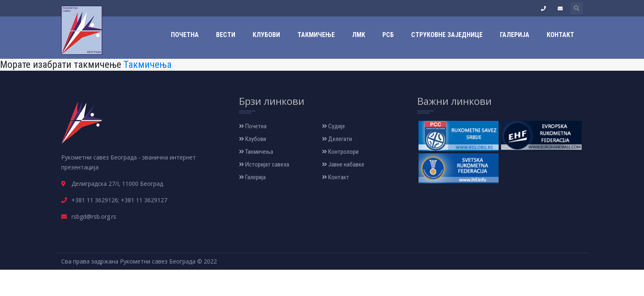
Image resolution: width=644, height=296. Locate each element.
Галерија (515, 35)
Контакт (560, 35)
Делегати (337, 139)
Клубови (266, 35)
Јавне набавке (343, 164)
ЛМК (359, 35)
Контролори (340, 152)
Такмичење (316, 35)
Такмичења (148, 65)
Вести (226, 35)
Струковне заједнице (447, 35)
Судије (333, 126)
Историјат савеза (264, 164)
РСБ (388, 35)
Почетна (185, 35)
